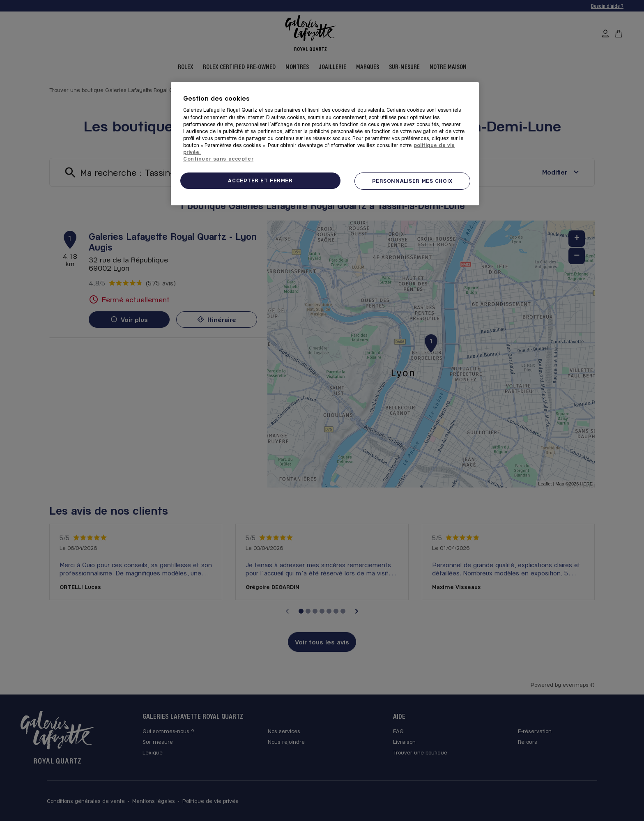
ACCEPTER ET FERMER (260, 180)
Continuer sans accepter (218, 159)
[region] (325, 144)
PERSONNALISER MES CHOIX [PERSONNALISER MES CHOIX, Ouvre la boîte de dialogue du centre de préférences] (412, 181)
